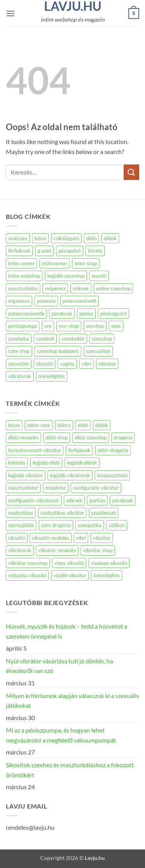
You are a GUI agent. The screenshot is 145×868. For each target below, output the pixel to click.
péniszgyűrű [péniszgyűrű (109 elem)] (113, 314)
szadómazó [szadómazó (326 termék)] (104, 513)
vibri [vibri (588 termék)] (81, 538)
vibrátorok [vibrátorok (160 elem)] (20, 376)
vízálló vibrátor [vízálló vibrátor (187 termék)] (70, 575)
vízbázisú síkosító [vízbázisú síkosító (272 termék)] (27, 575)
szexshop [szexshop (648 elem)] (102, 339)
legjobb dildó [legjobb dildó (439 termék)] (46, 463)
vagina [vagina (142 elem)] (67, 364)
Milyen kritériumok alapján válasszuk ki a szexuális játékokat (72, 701)
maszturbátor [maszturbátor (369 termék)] (23, 488)
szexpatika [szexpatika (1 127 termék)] (90, 525)
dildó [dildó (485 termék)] (83, 425)
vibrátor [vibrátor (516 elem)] (107, 364)
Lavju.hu (73, 6)
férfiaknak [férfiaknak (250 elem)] (19, 251)
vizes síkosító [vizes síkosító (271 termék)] (69, 563)
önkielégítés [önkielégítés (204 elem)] (52, 376)
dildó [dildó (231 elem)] (91, 238)
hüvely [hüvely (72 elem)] (95, 251)
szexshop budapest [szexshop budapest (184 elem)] (58, 351)
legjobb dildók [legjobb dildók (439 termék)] (82, 463)
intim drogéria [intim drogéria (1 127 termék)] (113, 450)
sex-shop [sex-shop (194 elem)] (69, 326)
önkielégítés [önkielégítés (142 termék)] (107, 575)
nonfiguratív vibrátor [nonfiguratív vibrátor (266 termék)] (96, 488)
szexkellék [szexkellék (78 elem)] (73, 339)
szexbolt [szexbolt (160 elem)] (45, 339)
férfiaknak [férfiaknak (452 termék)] (79, 450)
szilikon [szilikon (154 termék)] (117, 525)
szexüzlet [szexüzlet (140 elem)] (19, 364)
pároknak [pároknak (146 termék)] (123, 500)
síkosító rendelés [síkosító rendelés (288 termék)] (51, 538)
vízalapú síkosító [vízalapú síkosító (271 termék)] (109, 563)
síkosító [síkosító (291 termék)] (17, 538)
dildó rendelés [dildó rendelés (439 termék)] (23, 437)
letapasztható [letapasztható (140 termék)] (112, 475)
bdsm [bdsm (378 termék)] (14, 425)
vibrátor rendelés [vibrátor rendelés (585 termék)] (57, 550)
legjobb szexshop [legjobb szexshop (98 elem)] (66, 276)
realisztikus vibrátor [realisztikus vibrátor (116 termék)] (62, 513)
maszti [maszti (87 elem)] (99, 276)
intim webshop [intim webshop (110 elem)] (24, 276)
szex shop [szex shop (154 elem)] (19, 351)
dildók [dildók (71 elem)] (110, 238)
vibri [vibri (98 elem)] (86, 364)
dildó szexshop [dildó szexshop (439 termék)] (91, 437)
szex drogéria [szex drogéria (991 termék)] (56, 525)
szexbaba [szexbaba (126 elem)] (19, 339)
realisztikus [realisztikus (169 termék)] (21, 513)
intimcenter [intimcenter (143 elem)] (55, 263)
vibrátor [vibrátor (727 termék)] (102, 538)
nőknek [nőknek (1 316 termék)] (74, 500)
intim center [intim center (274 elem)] (21, 263)
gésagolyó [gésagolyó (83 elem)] (70, 251)
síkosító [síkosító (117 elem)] (44, 364)
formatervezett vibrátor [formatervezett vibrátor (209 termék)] (35, 450)
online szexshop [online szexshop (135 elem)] (113, 288)
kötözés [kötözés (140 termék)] (17, 463)
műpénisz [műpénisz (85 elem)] (55, 288)
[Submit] (131, 172)
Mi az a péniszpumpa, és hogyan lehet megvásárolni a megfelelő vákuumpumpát (61, 735)
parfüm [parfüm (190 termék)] (97, 500)
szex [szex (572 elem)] (116, 326)
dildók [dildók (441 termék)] (102, 425)
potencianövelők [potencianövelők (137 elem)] (26, 314)
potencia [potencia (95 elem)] (46, 301)
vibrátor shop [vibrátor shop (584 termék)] (98, 550)
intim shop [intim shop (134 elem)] (86, 263)
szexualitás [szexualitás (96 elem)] (98, 351)
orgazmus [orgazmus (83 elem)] (19, 301)
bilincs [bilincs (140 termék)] (64, 425)
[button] (10, 13)
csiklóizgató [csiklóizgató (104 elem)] (66, 238)
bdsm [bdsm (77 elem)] (40, 238)
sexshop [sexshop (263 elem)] (95, 326)
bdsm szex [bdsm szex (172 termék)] (39, 425)
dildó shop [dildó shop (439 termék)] (57, 437)
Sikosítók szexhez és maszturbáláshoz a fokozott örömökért (70, 770)
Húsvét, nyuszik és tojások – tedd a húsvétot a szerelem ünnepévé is (67, 631)
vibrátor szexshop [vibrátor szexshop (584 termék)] (28, 563)
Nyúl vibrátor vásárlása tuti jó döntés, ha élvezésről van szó (59, 666)
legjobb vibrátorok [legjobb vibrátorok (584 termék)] (70, 475)
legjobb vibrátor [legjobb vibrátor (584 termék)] (26, 475)
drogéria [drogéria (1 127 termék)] (123, 437)
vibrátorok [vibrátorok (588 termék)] (20, 550)
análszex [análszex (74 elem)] (18, 238)
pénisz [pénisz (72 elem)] (86, 314)
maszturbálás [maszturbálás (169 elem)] (23, 288)
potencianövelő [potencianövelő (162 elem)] (79, 301)
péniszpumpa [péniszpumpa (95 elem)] (23, 326)
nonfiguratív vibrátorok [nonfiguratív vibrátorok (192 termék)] (34, 500)
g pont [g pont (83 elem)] (44, 251)
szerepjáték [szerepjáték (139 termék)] (21, 525)
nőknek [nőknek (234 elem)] (81, 288)
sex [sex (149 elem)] (48, 326)
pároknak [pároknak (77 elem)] (62, 314)
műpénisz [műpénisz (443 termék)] (56, 488)
